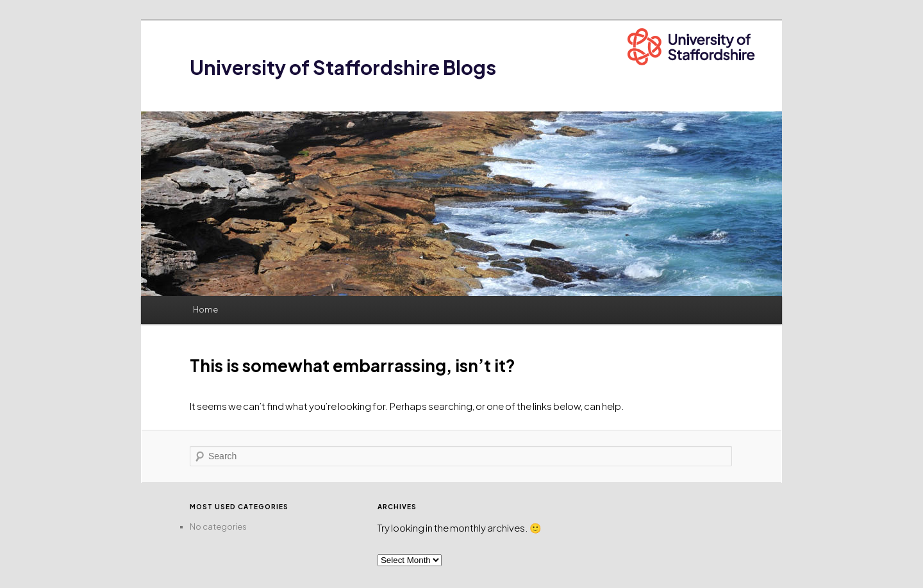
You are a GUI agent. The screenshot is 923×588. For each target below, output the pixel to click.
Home (205, 309)
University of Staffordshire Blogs (343, 67)
